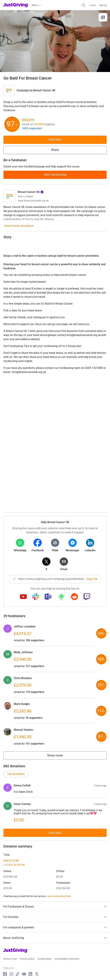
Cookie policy (45, 959)
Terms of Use (10, 959)
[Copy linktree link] (61, 598)
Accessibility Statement (67, 959)
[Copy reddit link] (74, 597)
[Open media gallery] (55, 41)
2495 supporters (32, 128)
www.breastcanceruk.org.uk (33, 201)
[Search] (83, 5)
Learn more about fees (59, 896)
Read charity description (19, 226)
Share (55, 150)
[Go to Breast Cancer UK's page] (10, 196)
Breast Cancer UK (44, 90)
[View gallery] (103, 17)
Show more (59, 756)
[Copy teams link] (48, 597)
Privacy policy (27, 959)
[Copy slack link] (36, 597)
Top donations (16, 774)
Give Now (55, 139)
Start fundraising (55, 175)
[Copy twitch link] (87, 597)
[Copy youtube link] (23, 597)
